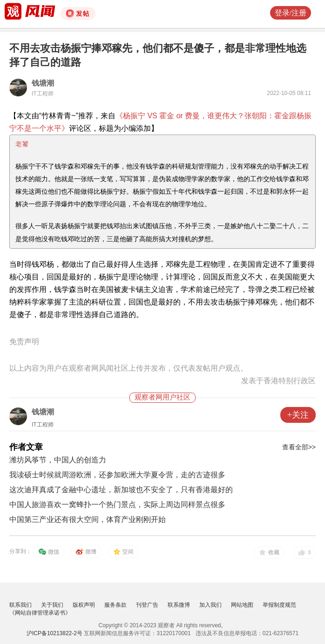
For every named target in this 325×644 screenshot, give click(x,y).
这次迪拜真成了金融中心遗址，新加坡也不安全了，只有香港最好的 (121, 490)
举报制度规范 (279, 605)
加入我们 (210, 605)
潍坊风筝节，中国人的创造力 (58, 460)
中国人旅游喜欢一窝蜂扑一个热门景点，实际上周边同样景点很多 (117, 505)
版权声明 (84, 605)
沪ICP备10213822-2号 (54, 633)
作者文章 (26, 447)
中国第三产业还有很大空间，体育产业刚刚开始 (88, 519)
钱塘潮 (43, 83)
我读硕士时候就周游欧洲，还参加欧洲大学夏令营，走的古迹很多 (117, 475)
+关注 (298, 415)
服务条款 (115, 605)
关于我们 (52, 605)
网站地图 (242, 605)
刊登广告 (147, 605)
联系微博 (179, 605)
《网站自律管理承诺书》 (40, 613)
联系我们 (20, 605)
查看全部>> (299, 447)
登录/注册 (291, 13)
